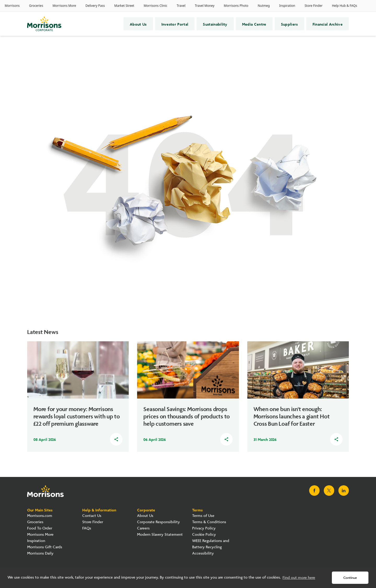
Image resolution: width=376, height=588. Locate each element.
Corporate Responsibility (158, 522)
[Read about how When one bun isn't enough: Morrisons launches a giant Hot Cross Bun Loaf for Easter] (298, 387)
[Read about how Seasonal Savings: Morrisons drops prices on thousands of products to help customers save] (188, 387)
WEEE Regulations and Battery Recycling (211, 544)
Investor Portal (175, 24)
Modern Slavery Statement (160, 535)
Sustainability (215, 24)
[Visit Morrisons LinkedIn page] (344, 491)
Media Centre (254, 24)
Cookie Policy (204, 535)
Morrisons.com (40, 516)
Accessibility (203, 553)
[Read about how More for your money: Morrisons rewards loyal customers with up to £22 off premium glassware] (78, 387)
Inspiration (36, 541)
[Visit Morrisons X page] (329, 491)
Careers (143, 528)
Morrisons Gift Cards (45, 547)
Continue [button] (350, 578)
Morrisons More (40, 535)
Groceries (35, 522)
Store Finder (93, 522)
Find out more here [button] (299, 578)
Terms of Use (203, 516)
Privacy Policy (204, 528)
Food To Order (40, 528)
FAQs (87, 528)
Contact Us (92, 516)
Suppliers (289, 24)
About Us (138, 24)
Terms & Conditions (209, 522)
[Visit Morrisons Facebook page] (314, 491)
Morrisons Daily (40, 553)
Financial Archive (328, 24)
